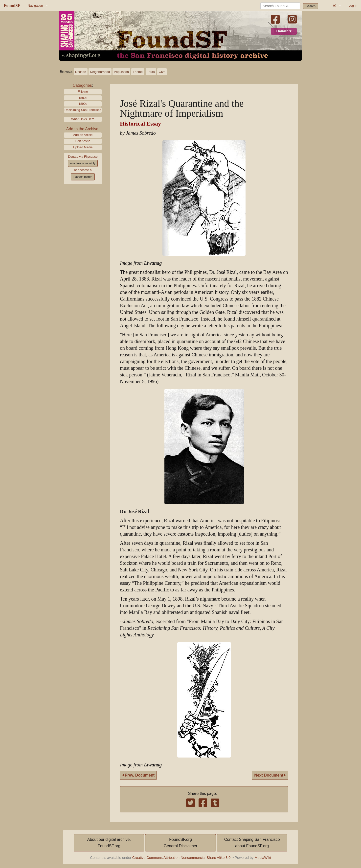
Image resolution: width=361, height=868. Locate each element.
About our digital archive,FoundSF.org (109, 843)
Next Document (270, 775)
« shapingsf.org (81, 55)
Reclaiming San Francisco (83, 110)
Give (162, 72)
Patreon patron (83, 177)
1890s (83, 104)
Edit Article (83, 141)
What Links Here (83, 119)
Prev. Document (138, 775)
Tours (151, 72)
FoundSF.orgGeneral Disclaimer (180, 843)
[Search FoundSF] (280, 6)
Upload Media (83, 147)
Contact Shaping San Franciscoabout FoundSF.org (252, 843)
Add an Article (83, 135)
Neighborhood (100, 72)
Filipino (83, 92)
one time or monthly (83, 163)
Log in (353, 6)
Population (121, 72)
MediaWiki (263, 858)
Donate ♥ (284, 31)
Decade (81, 72)
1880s (83, 98)
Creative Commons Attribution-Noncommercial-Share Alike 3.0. (182, 858)
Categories (82, 85)
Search (311, 6)
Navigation (35, 6)
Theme (138, 72)
